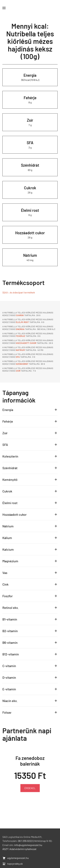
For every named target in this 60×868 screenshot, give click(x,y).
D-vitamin (9, 677)
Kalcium (8, 549)
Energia (30, 75)
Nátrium (30, 255)
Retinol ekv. (11, 608)
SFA (30, 143)
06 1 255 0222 (25, 841)
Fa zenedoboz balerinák (30, 761)
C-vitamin (9, 666)
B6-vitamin (10, 643)
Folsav (7, 712)
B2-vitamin (10, 631)
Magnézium (10, 561)
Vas (5, 573)
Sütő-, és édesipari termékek (19, 292)
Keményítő (10, 480)
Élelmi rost (30, 210)
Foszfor (8, 596)
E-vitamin (9, 689)
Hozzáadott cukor (30, 233)
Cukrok (30, 188)
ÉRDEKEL (30, 788)
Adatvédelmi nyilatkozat (23, 849)
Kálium (7, 538)
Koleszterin (10, 456)
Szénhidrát (30, 165)
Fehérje (30, 98)
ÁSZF (5, 849)
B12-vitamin (11, 654)
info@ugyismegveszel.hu (28, 845)
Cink (5, 584)
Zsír (30, 120)
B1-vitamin (10, 619)
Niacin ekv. (10, 701)
